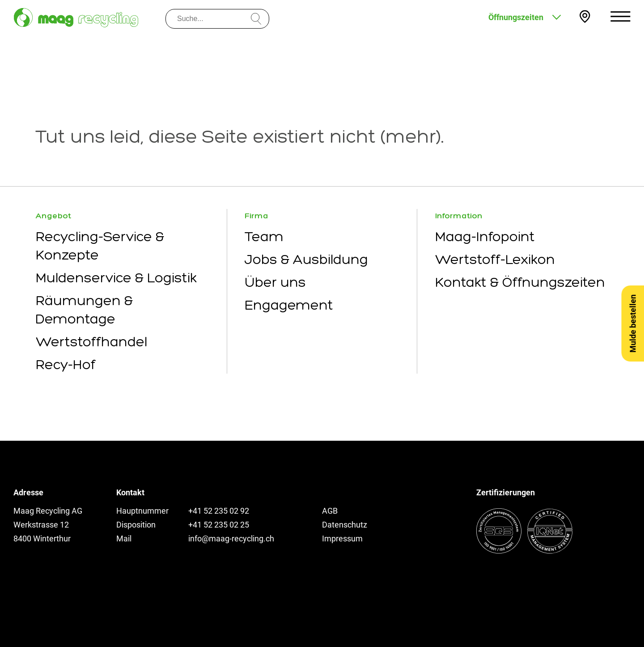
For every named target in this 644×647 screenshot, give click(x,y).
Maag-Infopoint (485, 236)
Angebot (53, 216)
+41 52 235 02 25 (219, 525)
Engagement (289, 305)
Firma (256, 216)
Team (264, 236)
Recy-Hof (66, 364)
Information (459, 216)
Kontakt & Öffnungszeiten (520, 282)
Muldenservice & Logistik (116, 278)
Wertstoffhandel (91, 342)
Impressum (342, 538)
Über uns (275, 282)
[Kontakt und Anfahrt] (585, 17)
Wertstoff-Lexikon (495, 259)
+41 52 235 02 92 (219, 511)
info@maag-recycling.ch (231, 538)
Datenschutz (345, 525)
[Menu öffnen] (621, 16)
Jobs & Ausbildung (306, 259)
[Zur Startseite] (76, 18)
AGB (330, 511)
